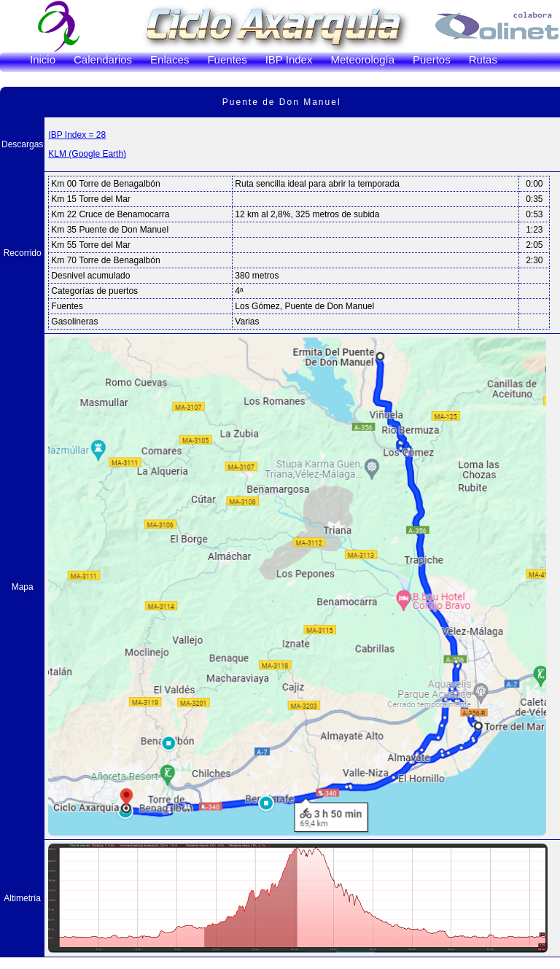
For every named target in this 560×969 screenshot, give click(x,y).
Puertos (432, 59)
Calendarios (103, 59)
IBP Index (289, 59)
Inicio (43, 59)
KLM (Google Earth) (87, 154)
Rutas (483, 59)
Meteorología (362, 59)
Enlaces (170, 59)
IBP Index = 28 (77, 135)
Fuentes (227, 59)
